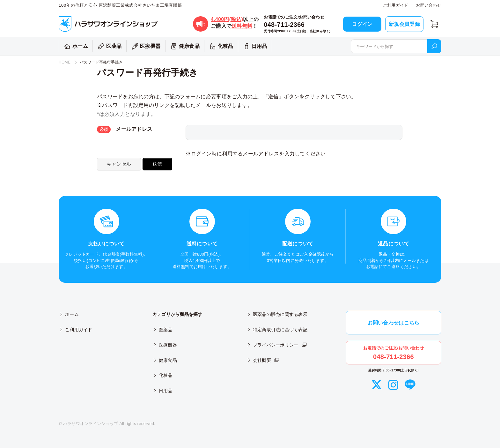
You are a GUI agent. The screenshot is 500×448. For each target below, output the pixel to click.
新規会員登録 (404, 24)
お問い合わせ (429, 5)
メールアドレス (125, 129)
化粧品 (221, 46)
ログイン (362, 24)
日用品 (254, 46)
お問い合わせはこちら (394, 323)
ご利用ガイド (396, 5)
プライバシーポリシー (280, 345)
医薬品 (109, 46)
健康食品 (184, 46)
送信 (157, 164)
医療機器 (145, 46)
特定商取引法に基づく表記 (280, 330)
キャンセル (119, 164)
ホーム (75, 46)
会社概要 (266, 360)
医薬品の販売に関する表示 (280, 314)
